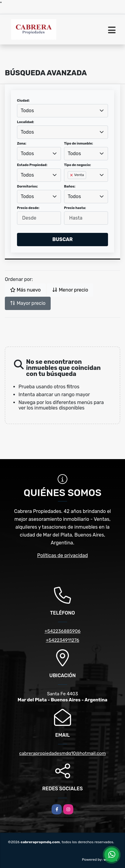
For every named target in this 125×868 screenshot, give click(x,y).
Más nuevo (25, 290)
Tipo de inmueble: (78, 144)
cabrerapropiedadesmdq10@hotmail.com (62, 753)
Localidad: (25, 122)
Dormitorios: (27, 186)
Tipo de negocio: (78, 165)
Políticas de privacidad (63, 555)
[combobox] (62, 111)
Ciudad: (23, 101)
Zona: (22, 144)
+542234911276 (62, 640)
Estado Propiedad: (32, 165)
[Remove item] (72, 175)
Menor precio (70, 290)
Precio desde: (28, 208)
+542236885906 (63, 631)
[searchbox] (69, 185)
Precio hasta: (75, 208)
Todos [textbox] (27, 111)
